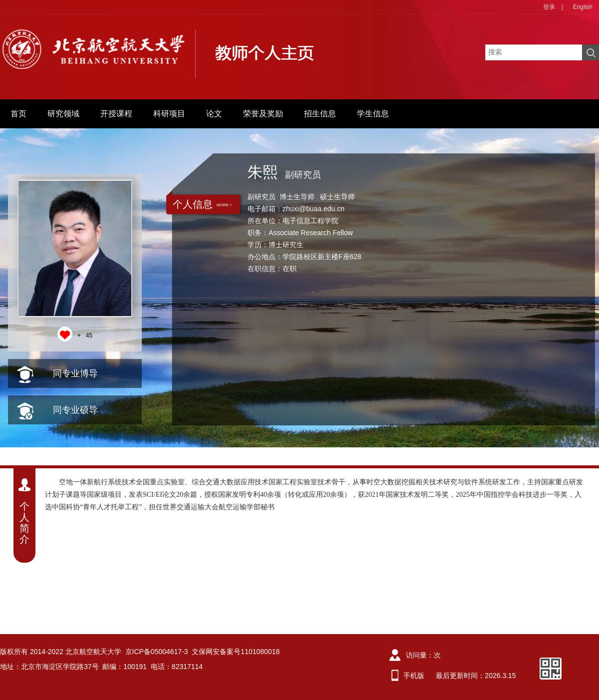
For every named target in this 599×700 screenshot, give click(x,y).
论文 (214, 114)
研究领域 (63, 114)
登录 (549, 7)
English (583, 7)
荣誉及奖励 (263, 114)
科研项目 (169, 114)
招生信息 (320, 114)
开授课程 (116, 114)
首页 (18, 114)
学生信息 (373, 114)
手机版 (414, 676)
